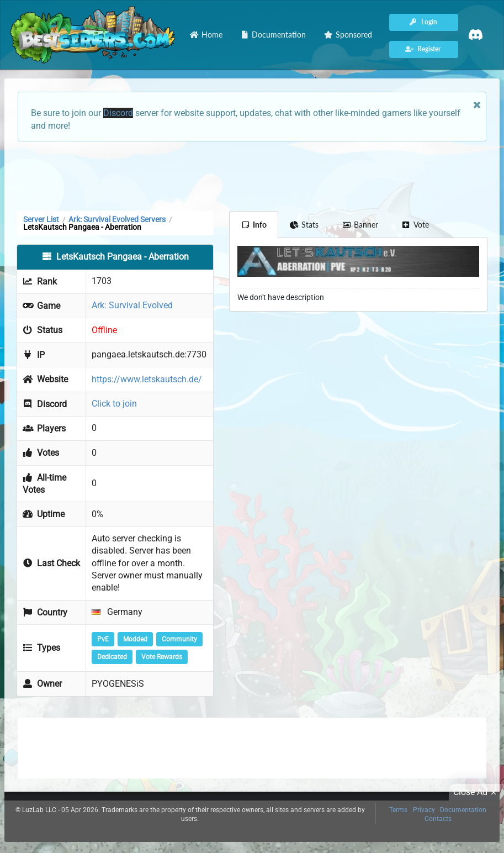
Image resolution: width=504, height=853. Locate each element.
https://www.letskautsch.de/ (147, 379)
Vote (415, 225)
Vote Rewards (162, 657)
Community (179, 639)
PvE (103, 639)
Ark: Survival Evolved (132, 305)
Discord (118, 113)
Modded (135, 639)
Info (254, 225)
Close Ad (476, 792)
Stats (304, 225)
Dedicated (112, 657)
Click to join (114, 404)
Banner (360, 225)
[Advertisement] (252, 175)
